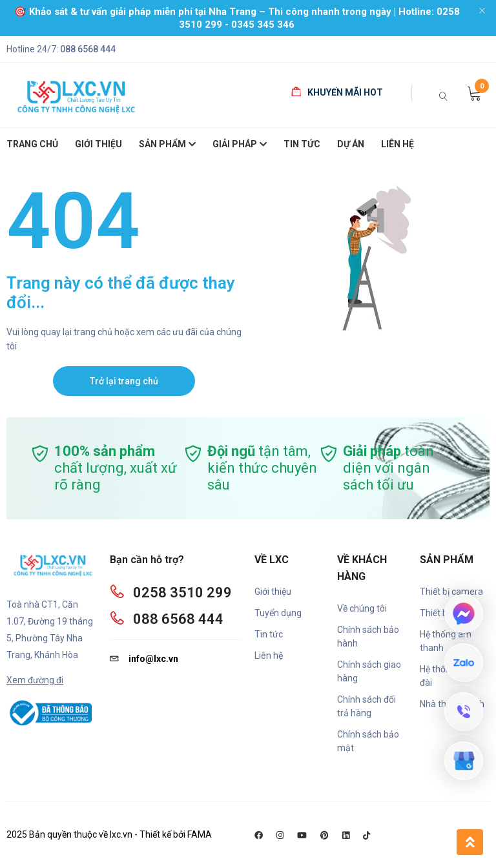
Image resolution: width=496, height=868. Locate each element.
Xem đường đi (35, 680)
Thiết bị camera (451, 592)
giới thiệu (98, 144)
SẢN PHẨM (167, 145)
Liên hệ (398, 144)
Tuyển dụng (278, 613)
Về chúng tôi (362, 608)
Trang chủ (32, 144)
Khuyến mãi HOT (337, 92)
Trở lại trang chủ (124, 381)
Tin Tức (302, 144)
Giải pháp (240, 145)
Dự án (351, 144)
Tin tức (269, 634)
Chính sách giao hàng (369, 671)
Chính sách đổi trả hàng (367, 706)
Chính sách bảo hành (368, 636)
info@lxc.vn (144, 659)
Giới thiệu (273, 592)
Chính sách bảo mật (368, 741)
